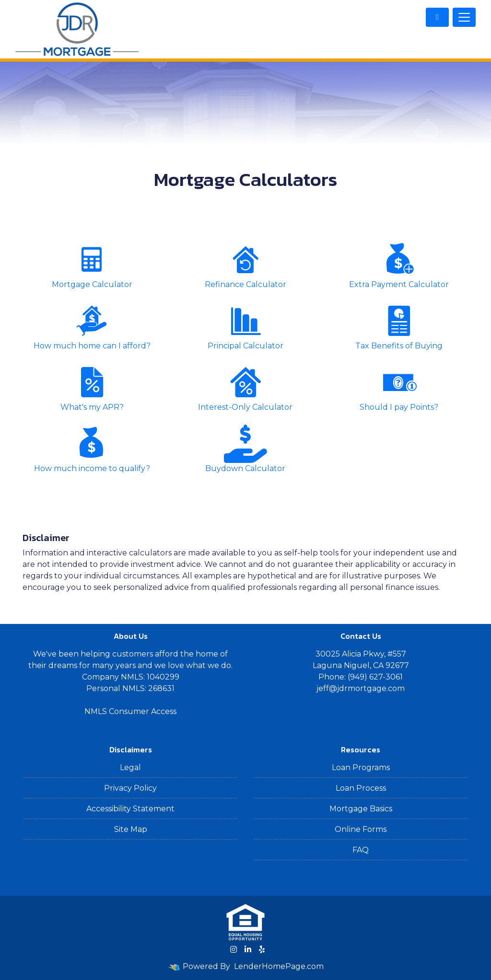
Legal (130, 767)
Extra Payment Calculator (399, 265)
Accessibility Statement (130, 809)
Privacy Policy (130, 788)
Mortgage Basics (361, 809)
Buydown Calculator (245, 449)
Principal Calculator (245, 326)
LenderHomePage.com (279, 966)
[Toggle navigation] (464, 17)
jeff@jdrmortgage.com (361, 688)
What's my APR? (92, 387)
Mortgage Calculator (92, 265)
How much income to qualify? (92, 449)
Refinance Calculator (245, 265)
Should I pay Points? (399, 387)
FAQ (361, 850)
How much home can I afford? (92, 326)
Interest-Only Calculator (245, 387)
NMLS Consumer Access (130, 711)
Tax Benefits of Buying (399, 326)
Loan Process (361, 788)
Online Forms (361, 829)
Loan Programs (361, 767)
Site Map (131, 829)
